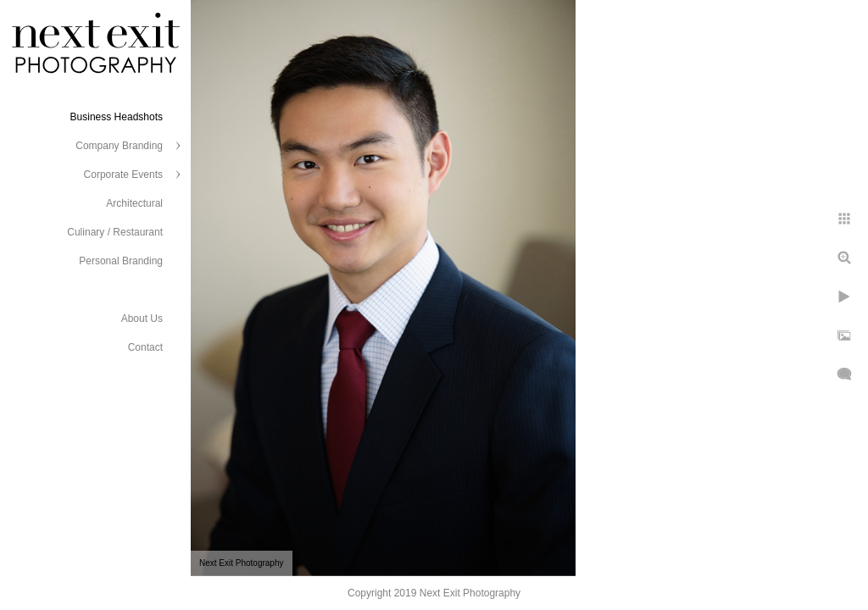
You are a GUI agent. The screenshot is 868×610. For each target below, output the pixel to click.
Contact (145, 347)
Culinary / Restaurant (115, 232)
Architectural (134, 203)
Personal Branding (121, 261)
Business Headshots (117, 117)
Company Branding (119, 146)
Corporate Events (123, 175)
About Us (142, 319)
